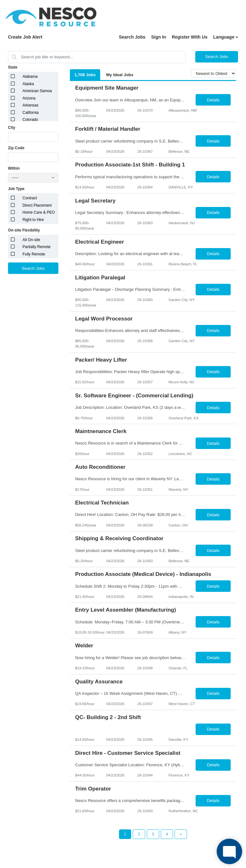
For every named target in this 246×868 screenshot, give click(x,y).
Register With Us (190, 37)
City (12, 128)
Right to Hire (33, 220)
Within (14, 168)
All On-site (31, 240)
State (13, 67)
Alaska (28, 84)
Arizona (29, 98)
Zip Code (16, 148)
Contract (30, 198)
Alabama (30, 77)
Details (213, 100)
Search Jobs (132, 37)
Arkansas (31, 105)
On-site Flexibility (24, 230)
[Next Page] (181, 834)
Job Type (16, 189)
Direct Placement (37, 205)
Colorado (30, 120)
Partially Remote (37, 247)
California (31, 113)
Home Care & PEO (39, 212)
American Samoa (37, 91)
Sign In (159, 37)
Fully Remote (34, 254)
